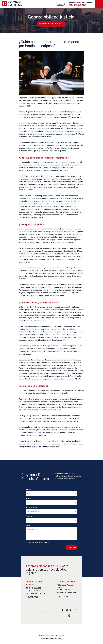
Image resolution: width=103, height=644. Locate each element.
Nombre (28, 489)
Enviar (70, 547)
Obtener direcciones (34, 593)
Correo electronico (32, 507)
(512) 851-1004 (63, 596)
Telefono (29, 516)
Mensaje (29, 525)
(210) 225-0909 (77, 5)
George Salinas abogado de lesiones (33, 447)
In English (60, 4)
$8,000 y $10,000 (76, 117)
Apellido (28, 498)
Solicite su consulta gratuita (50, 24)
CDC (28, 106)
